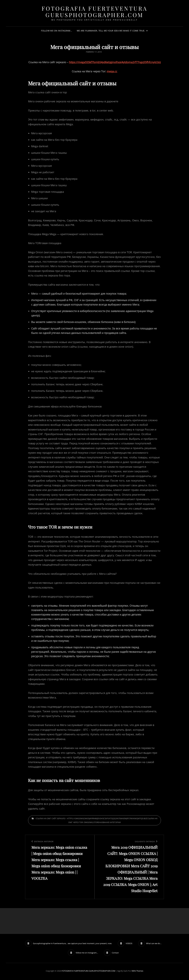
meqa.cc (112, 71)
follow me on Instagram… (57, 31)
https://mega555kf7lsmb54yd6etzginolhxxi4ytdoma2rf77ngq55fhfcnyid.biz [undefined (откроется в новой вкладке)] (115, 62)
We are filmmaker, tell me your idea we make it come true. (111, 31)
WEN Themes (137, 971)
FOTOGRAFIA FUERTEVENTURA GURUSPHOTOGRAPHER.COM (95, 12)
